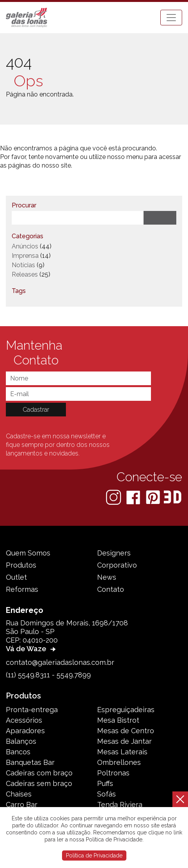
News (107, 577)
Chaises (19, 794)
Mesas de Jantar (124, 741)
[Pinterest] (154, 497)
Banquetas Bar (30, 762)
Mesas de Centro (126, 731)
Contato (111, 589)
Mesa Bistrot (118, 720)
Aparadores (25, 731)
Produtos (21, 565)
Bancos (18, 752)
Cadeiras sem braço (39, 783)
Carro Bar (22, 805)
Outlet (16, 577)
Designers (114, 553)
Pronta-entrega (32, 710)
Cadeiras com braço (39, 773)
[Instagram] (114, 497)
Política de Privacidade (94, 855)
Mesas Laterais (122, 752)
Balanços (21, 741)
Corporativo (117, 565)
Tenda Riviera (120, 805)
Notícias (23, 265)
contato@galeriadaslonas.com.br (60, 662)
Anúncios (25, 246)
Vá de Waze (32, 649)
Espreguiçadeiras (126, 710)
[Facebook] (134, 497)
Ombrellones (119, 762)
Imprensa (25, 256)
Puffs (105, 783)
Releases (25, 274)
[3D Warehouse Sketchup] (173, 497)
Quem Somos (28, 553)
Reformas (22, 589)
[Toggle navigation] (171, 18)
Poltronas (113, 773)
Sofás (106, 794)
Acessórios (24, 720)
